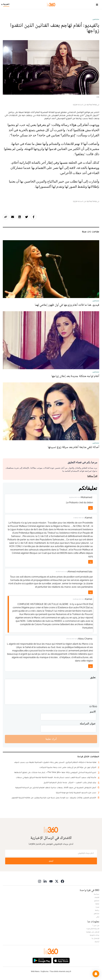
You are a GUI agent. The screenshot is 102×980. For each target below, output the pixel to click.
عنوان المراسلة (88, 723)
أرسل (51, 861)
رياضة (97, 910)
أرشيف (97, 942)
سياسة (97, 894)
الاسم (93, 712)
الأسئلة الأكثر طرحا (93, 929)
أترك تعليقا (51, 739)
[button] (96, 974)
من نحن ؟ (96, 925)
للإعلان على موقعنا (93, 932)
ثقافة (97, 904)
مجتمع (97, 901)
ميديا (97, 907)
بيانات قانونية (95, 935)
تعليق (93, 677)
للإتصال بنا (95, 938)
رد (91, 508)
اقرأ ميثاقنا (92, 476)
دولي (98, 917)
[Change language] (6, 5)
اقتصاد (97, 897)
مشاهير (96, 19)
